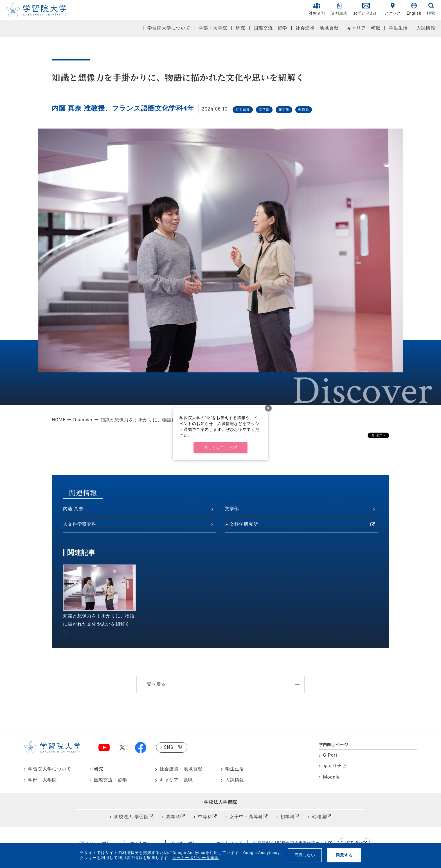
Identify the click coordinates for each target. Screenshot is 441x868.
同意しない (305, 855)
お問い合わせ (366, 9)
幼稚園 (319, 817)
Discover (83, 420)
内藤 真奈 (73, 509)
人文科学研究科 (80, 524)
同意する (344, 855)
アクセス (393, 9)
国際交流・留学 (270, 28)
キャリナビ (335, 766)
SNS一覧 (173, 747)
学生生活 (398, 28)
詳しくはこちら (218, 448)
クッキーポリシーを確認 (196, 858)
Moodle (331, 777)
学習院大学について (169, 28)
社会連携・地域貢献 (317, 28)
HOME (59, 420)
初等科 (288, 817)
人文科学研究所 (241, 524)
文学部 (232, 509)
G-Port (330, 755)
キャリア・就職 (364, 28)
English (414, 9)
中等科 (205, 817)
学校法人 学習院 (131, 817)
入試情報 (426, 28)
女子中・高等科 (246, 817)
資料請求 (339, 9)
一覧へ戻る (154, 684)
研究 (240, 28)
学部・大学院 (213, 28)
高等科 (173, 817)
